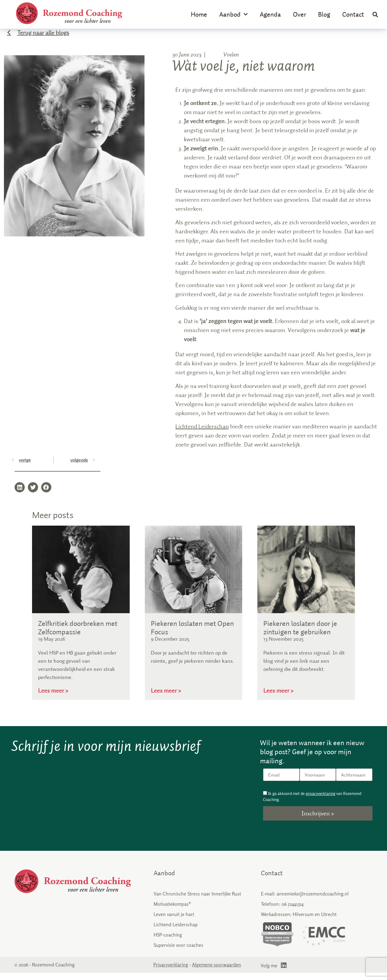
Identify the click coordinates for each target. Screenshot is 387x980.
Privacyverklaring (171, 972)
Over (299, 14)
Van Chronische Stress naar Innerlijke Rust (197, 901)
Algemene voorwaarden (216, 972)
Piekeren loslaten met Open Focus (192, 635)
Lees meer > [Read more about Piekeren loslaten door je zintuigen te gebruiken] (278, 698)
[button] (375, 14)
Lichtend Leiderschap (202, 433)
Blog (324, 14)
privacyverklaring (320, 801)
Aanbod (233, 14)
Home (199, 14)
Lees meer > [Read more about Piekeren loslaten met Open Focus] (166, 698)
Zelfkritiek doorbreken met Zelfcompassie (78, 635)
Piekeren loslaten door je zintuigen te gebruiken (300, 635)
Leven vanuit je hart (174, 921)
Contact (353, 14)
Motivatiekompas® (172, 911)
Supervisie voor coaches (178, 952)
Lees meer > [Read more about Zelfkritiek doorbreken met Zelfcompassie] (53, 698)
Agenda (270, 14)
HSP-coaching (168, 942)
